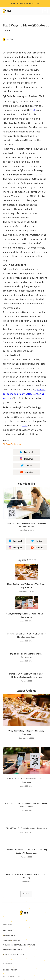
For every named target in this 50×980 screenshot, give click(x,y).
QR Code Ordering (12, 941)
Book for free (33, 3)
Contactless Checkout (14, 955)
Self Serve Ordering (13, 950)
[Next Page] (26, 894)
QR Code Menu (10, 936)
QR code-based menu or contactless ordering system (24, 394)
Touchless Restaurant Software (19, 946)
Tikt (33, 110)
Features (8, 931)
